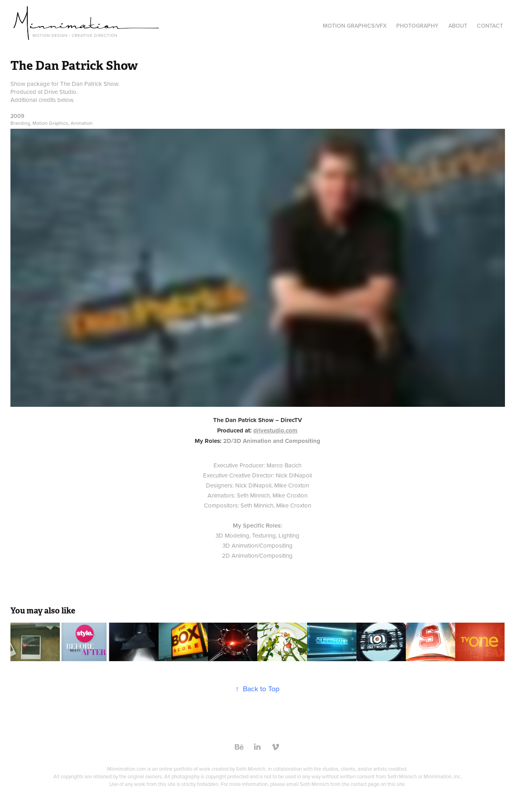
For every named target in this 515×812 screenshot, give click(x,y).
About (458, 26)
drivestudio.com (275, 430)
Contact (490, 26)
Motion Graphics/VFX (355, 26)
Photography (417, 26)
